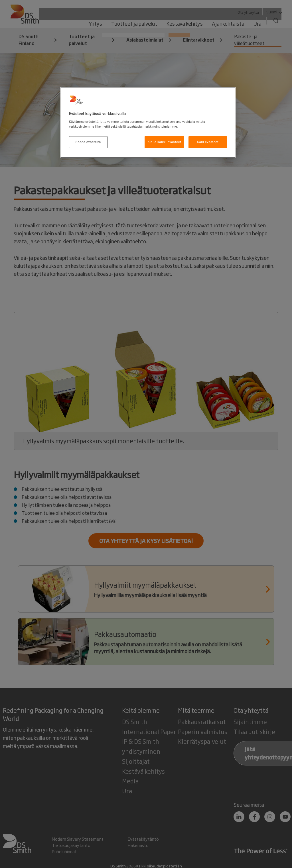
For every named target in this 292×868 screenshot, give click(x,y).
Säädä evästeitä (88, 142)
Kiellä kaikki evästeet (165, 142)
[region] (148, 122)
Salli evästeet (208, 142)
